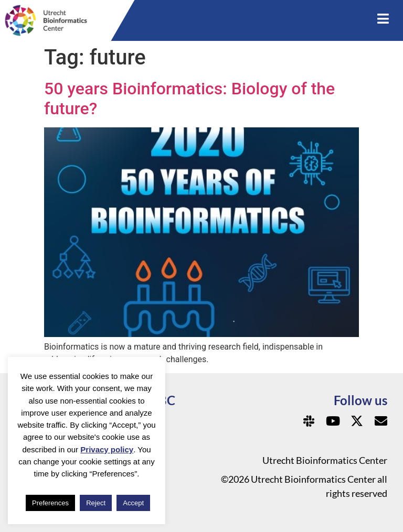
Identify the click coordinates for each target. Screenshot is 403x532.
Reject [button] (96, 503)
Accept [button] (133, 503)
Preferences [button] (50, 503)
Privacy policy (107, 449)
